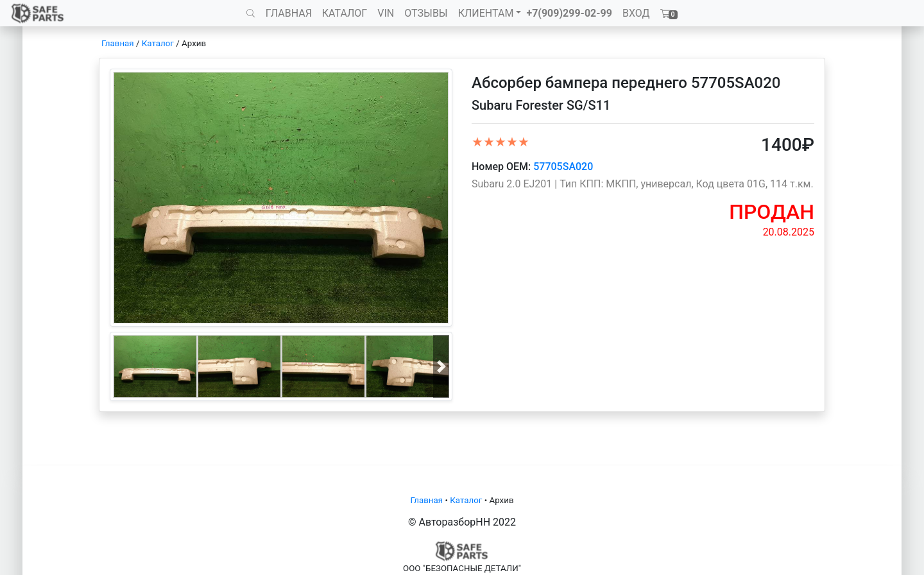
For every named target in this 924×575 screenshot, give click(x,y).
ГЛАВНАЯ (289, 13)
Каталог (158, 43)
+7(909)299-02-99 (569, 13)
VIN (386, 13)
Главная (118, 43)
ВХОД (636, 13)
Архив (194, 43)
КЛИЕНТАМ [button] (486, 13)
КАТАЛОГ (345, 13)
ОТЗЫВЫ (426, 13)
